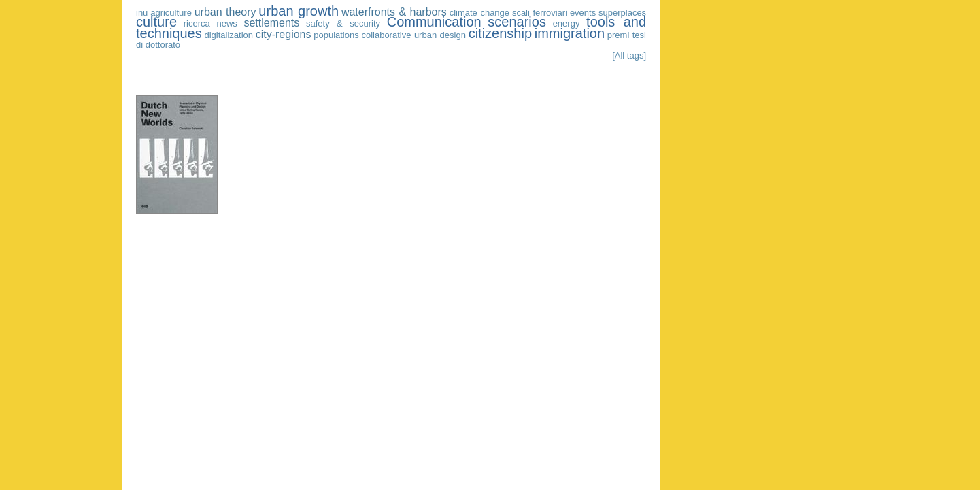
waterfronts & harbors (394, 12)
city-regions (284, 34)
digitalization (229, 35)
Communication (434, 22)
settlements (271, 23)
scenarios (517, 22)
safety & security (343, 23)
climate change (479, 13)
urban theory (225, 12)
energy (567, 23)
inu (142, 13)
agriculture (171, 13)
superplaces (622, 13)
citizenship (500, 33)
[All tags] (629, 55)
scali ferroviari (540, 13)
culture (156, 22)
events (583, 13)
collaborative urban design (413, 35)
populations (336, 35)
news (226, 23)
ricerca (197, 23)
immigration (570, 33)
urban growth (299, 11)
